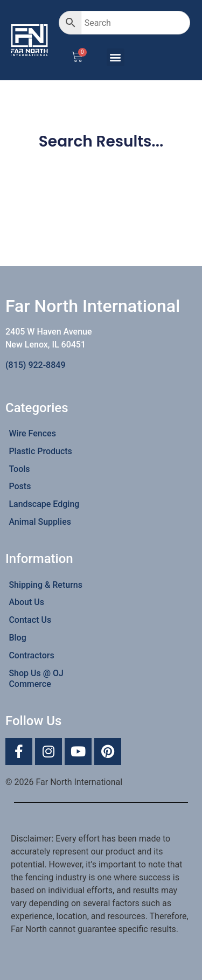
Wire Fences (32, 433)
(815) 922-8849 (35, 365)
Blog (17, 638)
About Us (26, 602)
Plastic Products (40, 451)
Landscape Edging (44, 504)
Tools (19, 469)
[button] (116, 57)
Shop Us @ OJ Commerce (36, 679)
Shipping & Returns (46, 585)
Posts (20, 486)
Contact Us (30, 620)
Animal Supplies (40, 522)
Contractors (31, 655)
